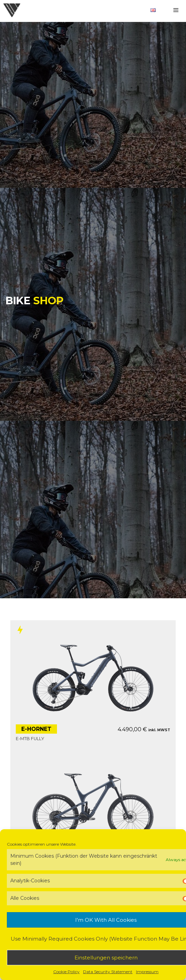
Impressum (147, 972)
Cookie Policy (66, 972)
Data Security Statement (108, 972)
